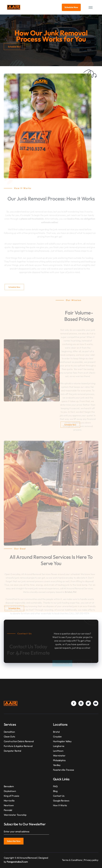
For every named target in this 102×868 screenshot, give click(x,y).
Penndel (8, 810)
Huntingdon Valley (62, 741)
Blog (55, 791)
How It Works (60, 805)
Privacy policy (91, 860)
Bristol (56, 732)
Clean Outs (9, 737)
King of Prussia (11, 796)
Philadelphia (59, 760)
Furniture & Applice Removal (18, 746)
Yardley (57, 765)
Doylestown (10, 791)
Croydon (57, 737)
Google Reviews (61, 801)
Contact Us (59, 796)
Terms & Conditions (72, 860)
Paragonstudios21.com (17, 862)
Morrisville (9, 801)
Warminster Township (15, 815)
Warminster (59, 756)
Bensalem (9, 786)
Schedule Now (71, 7)
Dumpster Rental (12, 751)
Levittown (58, 751)
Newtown (9, 805)
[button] (90, 7)
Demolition (9, 732)
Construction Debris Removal (19, 741)
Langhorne (59, 746)
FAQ (55, 786)
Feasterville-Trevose (64, 770)
